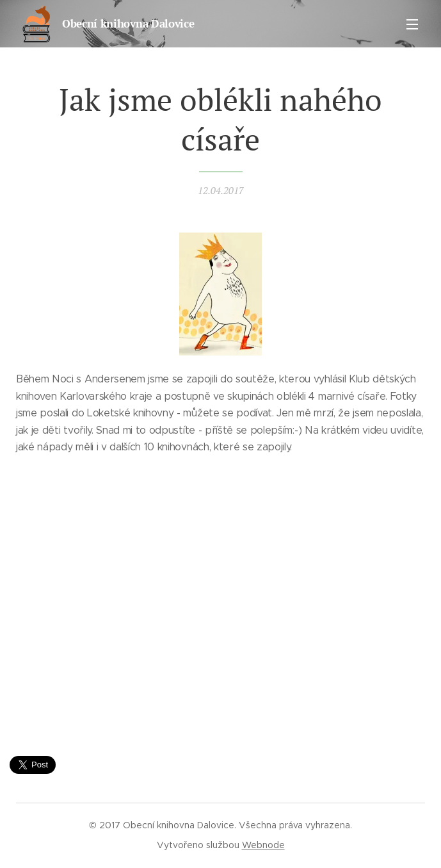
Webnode (263, 845)
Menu (412, 24)
